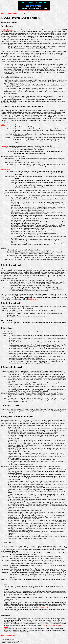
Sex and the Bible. (44, 607)
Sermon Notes (11, 635)
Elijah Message (8, 30)
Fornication (4, 146)
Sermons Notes (11, 13)
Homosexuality (5, 169)
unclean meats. (25, 588)
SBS (2, 13)
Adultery (4, 125)
